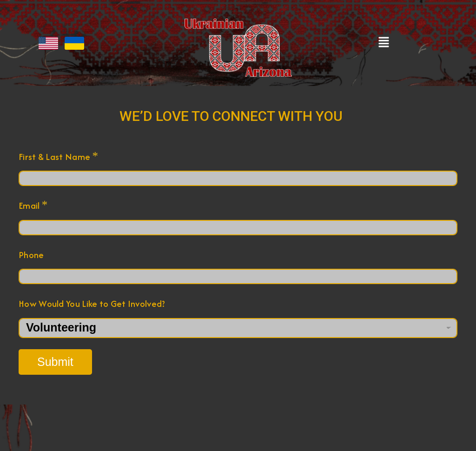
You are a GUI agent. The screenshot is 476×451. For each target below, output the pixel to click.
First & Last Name (58, 157)
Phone (31, 255)
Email (33, 206)
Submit (55, 362)
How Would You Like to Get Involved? (92, 304)
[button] (384, 43)
